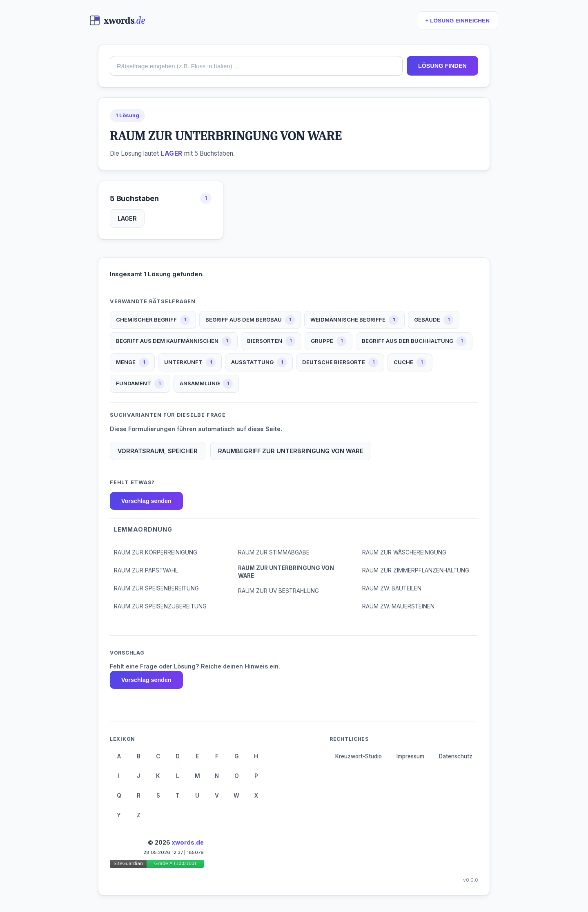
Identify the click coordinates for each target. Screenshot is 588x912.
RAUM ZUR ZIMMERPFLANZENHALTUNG (416, 570)
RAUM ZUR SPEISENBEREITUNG (156, 588)
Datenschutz (456, 756)
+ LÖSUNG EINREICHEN (458, 21)
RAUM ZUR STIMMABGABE (274, 552)
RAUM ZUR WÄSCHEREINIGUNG (404, 552)
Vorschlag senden (146, 501)
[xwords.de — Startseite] (117, 20)
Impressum (410, 756)
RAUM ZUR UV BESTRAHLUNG (278, 591)
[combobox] (256, 66)
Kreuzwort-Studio (359, 756)
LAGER (127, 218)
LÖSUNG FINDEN (442, 66)
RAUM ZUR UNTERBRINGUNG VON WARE (286, 572)
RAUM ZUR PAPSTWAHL (146, 570)
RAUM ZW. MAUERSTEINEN (398, 606)
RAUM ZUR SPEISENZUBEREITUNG (160, 606)
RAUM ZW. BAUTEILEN (392, 588)
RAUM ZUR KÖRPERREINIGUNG (156, 552)
